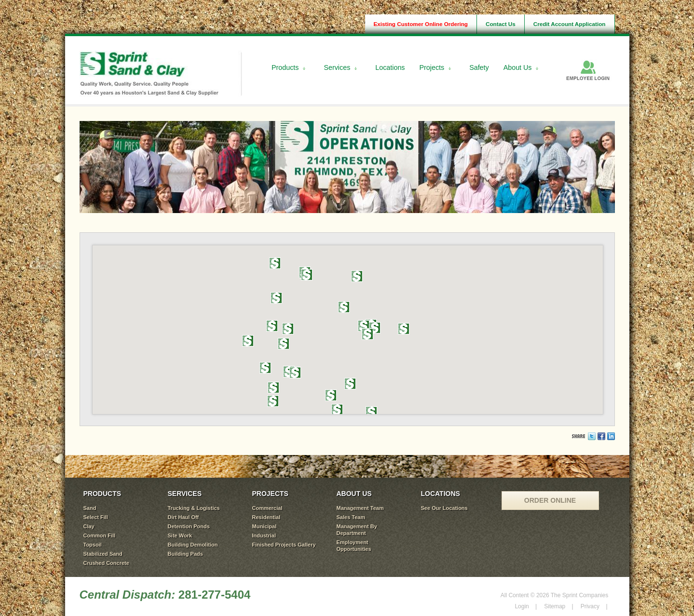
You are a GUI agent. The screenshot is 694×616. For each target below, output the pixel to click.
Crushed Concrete (106, 563)
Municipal (265, 526)
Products (285, 67)
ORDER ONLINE (550, 500)
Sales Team (351, 517)
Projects (432, 67)
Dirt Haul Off (184, 517)
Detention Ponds (189, 526)
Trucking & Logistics (194, 508)
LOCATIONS (441, 494)
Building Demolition (193, 545)
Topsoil (93, 545)
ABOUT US (354, 494)
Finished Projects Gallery (284, 545)
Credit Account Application (570, 24)
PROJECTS (270, 494)
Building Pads (185, 554)
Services (337, 67)
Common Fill (100, 536)
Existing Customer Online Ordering (421, 24)
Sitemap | (558, 606)
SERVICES (185, 494)
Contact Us (501, 24)
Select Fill (96, 517)
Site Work (180, 536)
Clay (89, 526)
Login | (526, 606)
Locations (390, 67)
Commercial (267, 508)
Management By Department (357, 530)
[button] (350, 384)
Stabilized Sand (103, 554)
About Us (518, 67)
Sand (90, 508)
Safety (479, 67)
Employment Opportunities (354, 546)
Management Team (360, 508)
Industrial (264, 536)
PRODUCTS (102, 494)
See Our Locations (444, 508)
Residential (266, 517)
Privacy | (594, 606)
